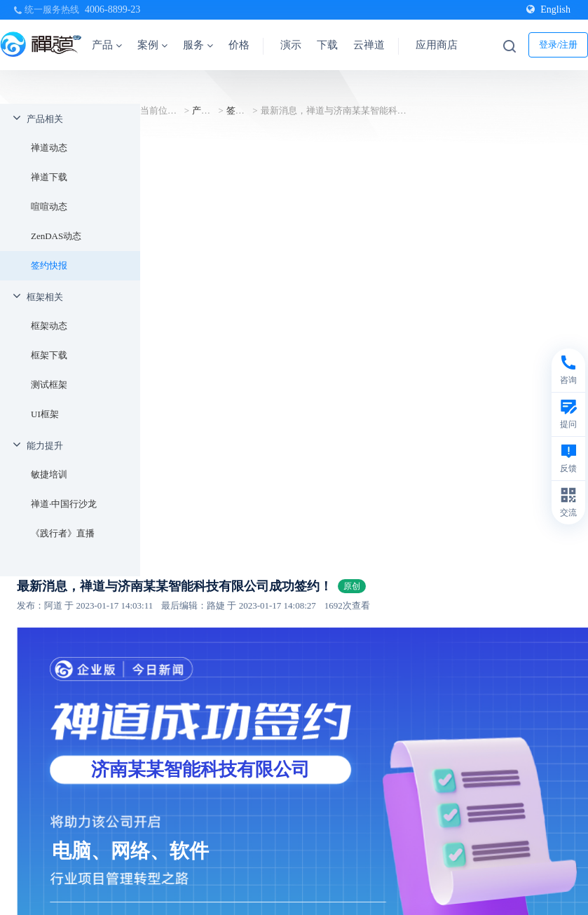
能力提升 (45, 446)
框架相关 (45, 297)
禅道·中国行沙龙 (64, 504)
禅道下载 (49, 177)
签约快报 (49, 265)
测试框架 (49, 385)
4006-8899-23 (112, 9)
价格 (239, 45)
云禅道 (369, 45)
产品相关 (45, 119)
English (548, 9)
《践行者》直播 (63, 533)
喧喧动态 (49, 206)
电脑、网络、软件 (130, 851)
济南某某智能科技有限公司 (200, 770)
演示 (291, 45)
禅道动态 (49, 148)
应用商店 (437, 45)
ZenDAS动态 (56, 236)
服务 (198, 45)
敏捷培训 (49, 474)
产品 (107, 45)
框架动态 (49, 326)
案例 (152, 45)
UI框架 (45, 414)
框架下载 (49, 355)
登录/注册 (559, 45)
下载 (327, 45)
